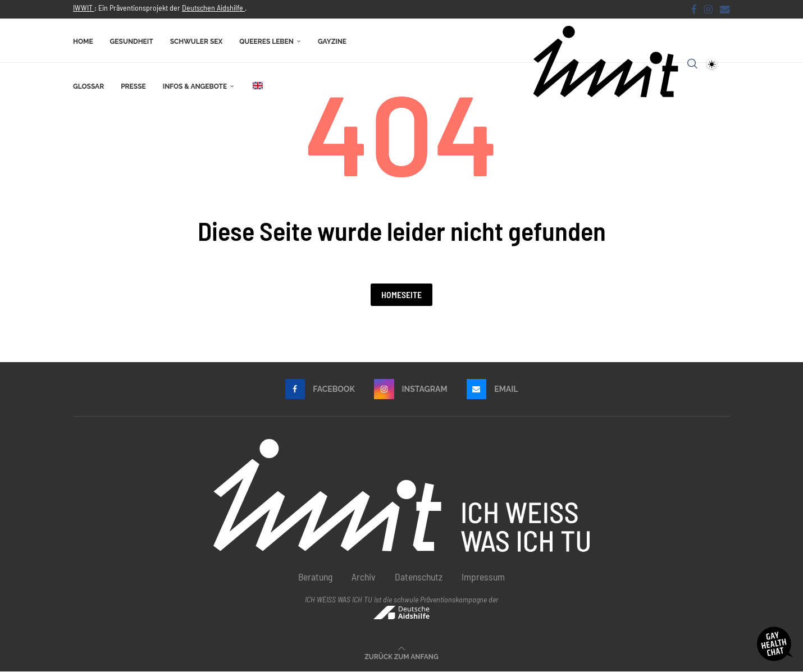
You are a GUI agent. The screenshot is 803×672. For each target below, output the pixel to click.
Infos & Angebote (195, 86)
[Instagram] (708, 9)
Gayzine (332, 41)
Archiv (364, 577)
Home (83, 41)
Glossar (88, 86)
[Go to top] (401, 656)
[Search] (692, 63)
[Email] (725, 9)
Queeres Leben (266, 41)
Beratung (315, 577)
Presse (133, 86)
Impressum (483, 577)
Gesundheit (132, 41)
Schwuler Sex (197, 41)
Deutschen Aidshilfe (213, 8)
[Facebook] (694, 9)
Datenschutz (419, 577)
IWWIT (84, 8)
